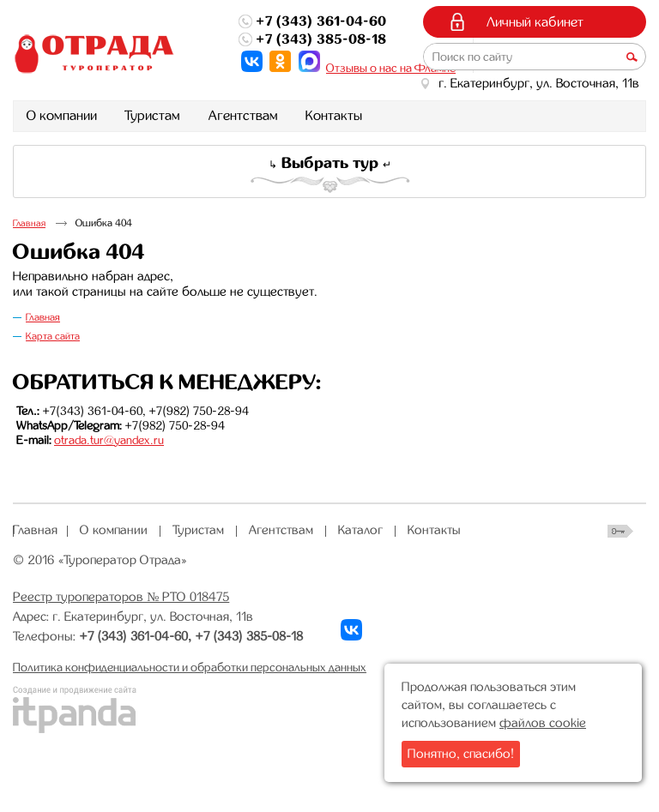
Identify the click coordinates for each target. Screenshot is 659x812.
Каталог (360, 530)
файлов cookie (543, 723)
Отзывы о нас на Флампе (391, 68)
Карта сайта (53, 336)
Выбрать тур (330, 163)
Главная (29, 223)
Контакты (434, 530)
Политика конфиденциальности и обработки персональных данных (190, 667)
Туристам (198, 530)
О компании (114, 530)
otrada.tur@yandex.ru (109, 440)
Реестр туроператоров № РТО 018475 (121, 597)
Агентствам (281, 530)
